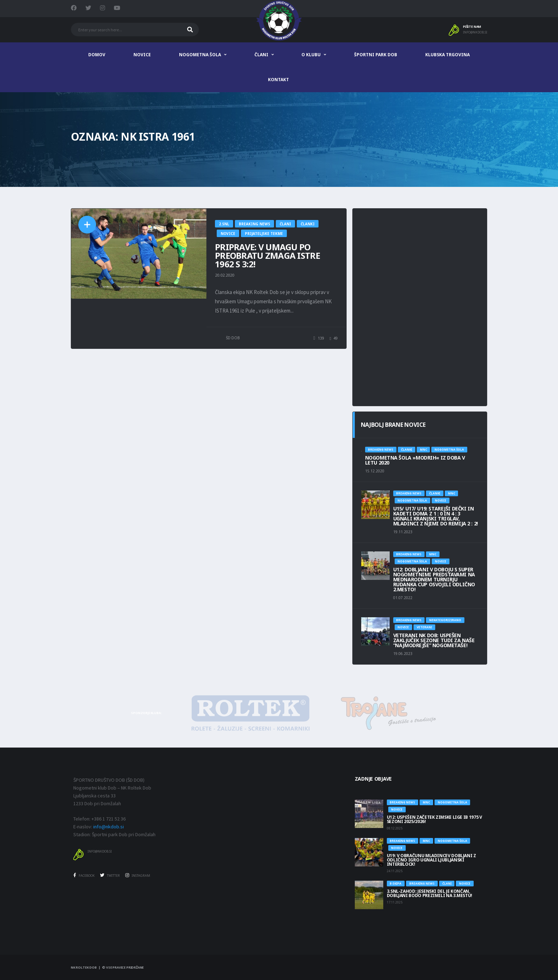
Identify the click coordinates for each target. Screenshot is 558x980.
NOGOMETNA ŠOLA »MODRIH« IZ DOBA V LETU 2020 (415, 460)
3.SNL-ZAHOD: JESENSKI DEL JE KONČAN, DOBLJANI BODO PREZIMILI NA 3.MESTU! (430, 893)
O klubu (311, 55)
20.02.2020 (225, 275)
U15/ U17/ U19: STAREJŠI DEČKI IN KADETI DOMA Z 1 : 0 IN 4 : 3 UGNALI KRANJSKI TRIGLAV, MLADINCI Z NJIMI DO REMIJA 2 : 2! (436, 516)
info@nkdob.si (475, 33)
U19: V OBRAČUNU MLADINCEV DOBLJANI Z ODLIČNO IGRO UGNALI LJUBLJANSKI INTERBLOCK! (431, 860)
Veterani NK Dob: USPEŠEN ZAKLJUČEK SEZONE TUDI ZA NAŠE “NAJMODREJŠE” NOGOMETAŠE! (434, 640)
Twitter (110, 876)
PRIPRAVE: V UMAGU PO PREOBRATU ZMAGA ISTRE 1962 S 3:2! (267, 255)
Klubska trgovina (448, 55)
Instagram (138, 876)
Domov (97, 55)
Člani (261, 55)
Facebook (84, 876)
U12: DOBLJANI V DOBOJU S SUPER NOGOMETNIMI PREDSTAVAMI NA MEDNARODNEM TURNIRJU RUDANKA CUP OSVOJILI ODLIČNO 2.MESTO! (434, 579)
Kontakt (278, 80)
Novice (142, 55)
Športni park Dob (376, 55)
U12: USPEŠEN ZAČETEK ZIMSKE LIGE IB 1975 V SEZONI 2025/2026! (435, 819)
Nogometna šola (200, 55)
